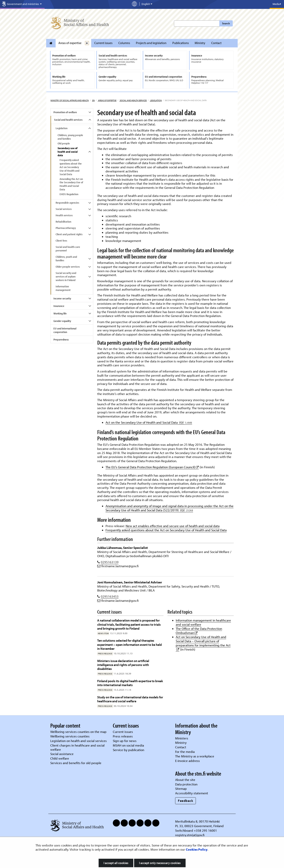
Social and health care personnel (68, 249)
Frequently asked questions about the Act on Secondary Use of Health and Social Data (71, 167)
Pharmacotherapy (66, 228)
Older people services (68, 267)
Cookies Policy (197, 849)
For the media (185, 752)
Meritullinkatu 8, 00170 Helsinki (197, 821)
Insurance (59, 306)
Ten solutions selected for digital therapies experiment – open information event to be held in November (129, 644)
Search (226, 23)
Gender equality (62, 321)
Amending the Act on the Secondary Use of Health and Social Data (71, 184)
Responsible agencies (67, 203)
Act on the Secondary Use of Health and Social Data (149, 422)
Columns (124, 43)
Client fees (61, 241)
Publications (181, 43)
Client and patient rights (69, 234)
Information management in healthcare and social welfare (203, 622)
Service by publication (128, 750)
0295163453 (110, 596)
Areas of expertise (70, 43)
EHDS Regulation (69, 194)
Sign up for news (125, 741)
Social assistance (62, 754)
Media (277, 4)
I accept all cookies (116, 863)
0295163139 (110, 562)
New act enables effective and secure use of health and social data (173, 526)
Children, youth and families (66, 259)
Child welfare (60, 758)
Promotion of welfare (65, 112)
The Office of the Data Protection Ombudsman (199, 631)
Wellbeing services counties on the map (78, 732)
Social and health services (133, 100)
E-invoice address (187, 761)
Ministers (182, 738)
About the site (185, 780)
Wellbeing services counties (70, 736)
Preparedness (61, 339)
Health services (64, 215)
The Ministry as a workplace (195, 756)
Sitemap (181, 789)
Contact (216, 43)
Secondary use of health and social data (68, 152)
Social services (64, 209)
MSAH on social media (128, 745)
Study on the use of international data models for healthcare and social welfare (130, 699)
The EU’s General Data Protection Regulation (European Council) (152, 467)
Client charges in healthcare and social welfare (77, 747)
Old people (64, 143)
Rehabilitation (63, 222)
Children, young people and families (70, 137)
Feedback (185, 801)
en (93, 100)
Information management (63, 288)
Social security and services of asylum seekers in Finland (66, 276)
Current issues (103, 43)
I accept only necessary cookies (160, 863)
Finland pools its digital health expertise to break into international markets (130, 683)
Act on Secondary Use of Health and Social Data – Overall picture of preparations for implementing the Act (203, 641)
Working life (60, 313)
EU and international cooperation (65, 330)
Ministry (200, 43)
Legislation (156, 100)
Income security (62, 298)
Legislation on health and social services (78, 741)
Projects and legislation (151, 43)
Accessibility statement (192, 793)
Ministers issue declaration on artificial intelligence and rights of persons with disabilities (123, 665)
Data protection (186, 784)
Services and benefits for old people (76, 763)
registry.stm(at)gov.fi (190, 835)
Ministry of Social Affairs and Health (70, 100)
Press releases (123, 736)
